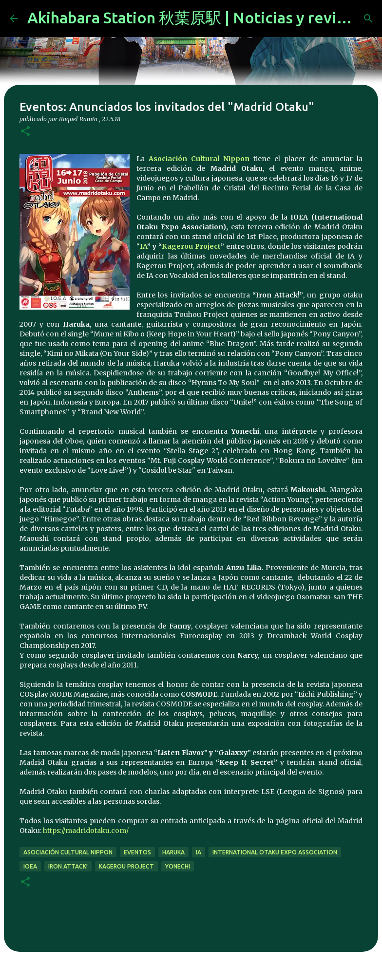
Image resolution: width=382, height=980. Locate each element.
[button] (25, 132)
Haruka (173, 852)
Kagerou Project (191, 246)
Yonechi (178, 866)
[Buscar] (368, 18)
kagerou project (126, 866)
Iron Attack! (68, 866)
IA (143, 246)
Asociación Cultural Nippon (199, 159)
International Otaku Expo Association (275, 852)
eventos (137, 852)
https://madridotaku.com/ (85, 831)
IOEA (30, 866)
